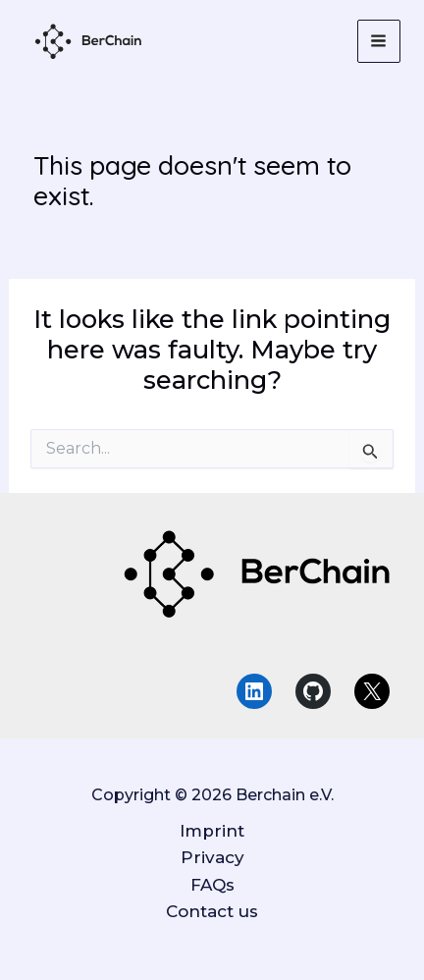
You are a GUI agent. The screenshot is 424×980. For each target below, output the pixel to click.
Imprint (212, 831)
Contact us (212, 911)
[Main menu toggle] (379, 42)
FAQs (212, 885)
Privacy (212, 857)
